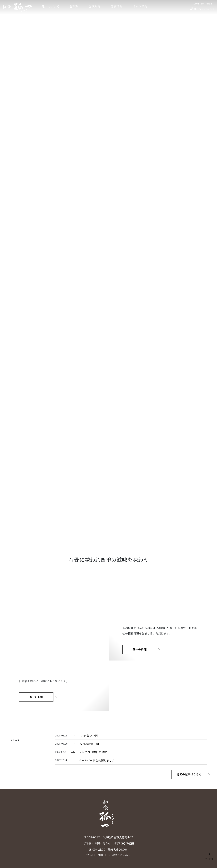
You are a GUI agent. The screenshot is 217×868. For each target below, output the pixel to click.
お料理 (74, 6)
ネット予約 (140, 6)
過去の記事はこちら (189, 774)
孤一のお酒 (36, 697)
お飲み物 (94, 6)
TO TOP (209, 856)
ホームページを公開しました (97, 760)
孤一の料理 (140, 649)
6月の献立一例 (89, 736)
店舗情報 (117, 6)
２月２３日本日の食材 (93, 752)
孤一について (50, 6)
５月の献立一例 (89, 744)
